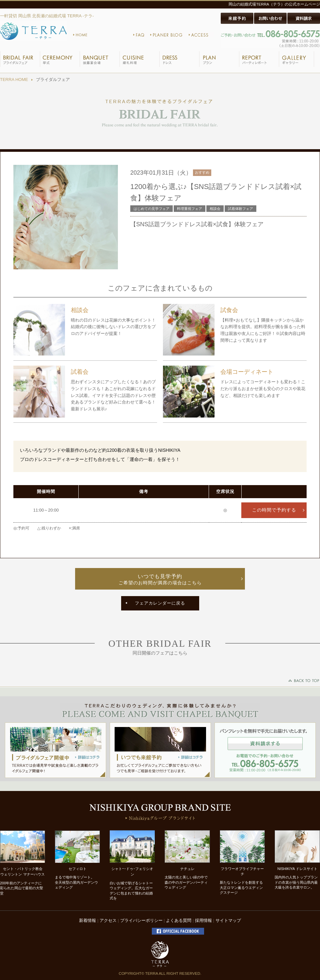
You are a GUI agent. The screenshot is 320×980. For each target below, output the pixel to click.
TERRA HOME (14, 79)
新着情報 (88, 920)
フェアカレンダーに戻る (160, 603)
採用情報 (203, 920)
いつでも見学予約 (160, 580)
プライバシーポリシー (141, 920)
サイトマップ (228, 920)
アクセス (108, 920)
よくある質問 (179, 920)
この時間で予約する (274, 510)
